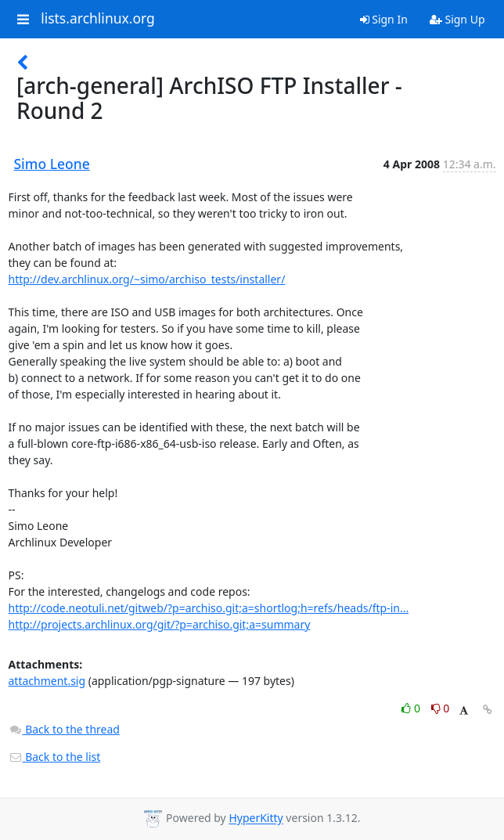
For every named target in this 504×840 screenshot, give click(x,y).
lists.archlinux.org (98, 19)
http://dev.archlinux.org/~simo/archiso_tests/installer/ (147, 279)
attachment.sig (47, 681)
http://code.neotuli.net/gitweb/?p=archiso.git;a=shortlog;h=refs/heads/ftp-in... (209, 608)
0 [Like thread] (412, 708)
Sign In (384, 19)
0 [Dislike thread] (441, 708)
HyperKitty (256, 818)
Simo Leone (52, 164)
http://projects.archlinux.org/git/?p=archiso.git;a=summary (160, 624)
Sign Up (457, 19)
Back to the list (55, 757)
